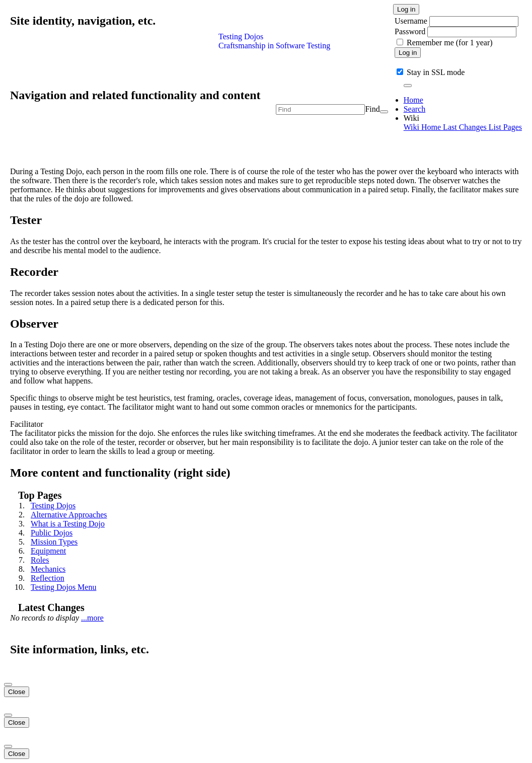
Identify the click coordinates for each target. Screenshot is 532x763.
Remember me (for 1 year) (450, 43)
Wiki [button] (411, 118)
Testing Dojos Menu (63, 587)
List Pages (505, 127)
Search (415, 109)
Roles (40, 560)
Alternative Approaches (69, 515)
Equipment (48, 551)
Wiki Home (423, 127)
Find (372, 109)
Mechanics (48, 569)
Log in (406, 9)
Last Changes (466, 127)
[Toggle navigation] (408, 86)
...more (92, 618)
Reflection (48, 578)
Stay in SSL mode (436, 72)
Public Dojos (52, 533)
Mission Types (54, 542)
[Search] (384, 112)
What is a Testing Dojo (68, 524)
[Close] (8, 684)
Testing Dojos (53, 506)
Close (17, 692)
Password (410, 31)
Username (412, 21)
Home (413, 100)
